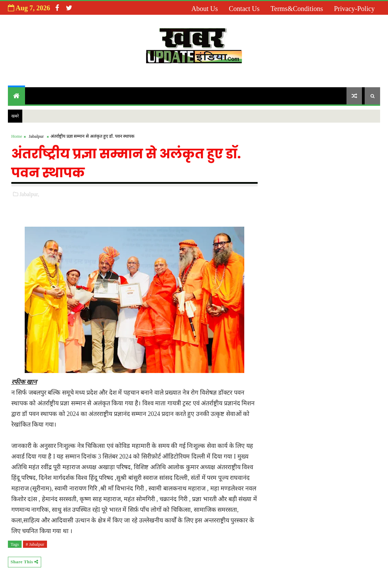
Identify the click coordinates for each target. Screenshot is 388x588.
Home (17, 136)
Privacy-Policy (355, 9)
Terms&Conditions (297, 9)
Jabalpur (36, 136)
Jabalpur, (30, 194)
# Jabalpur (35, 544)
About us (205, 9)
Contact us (244, 9)
